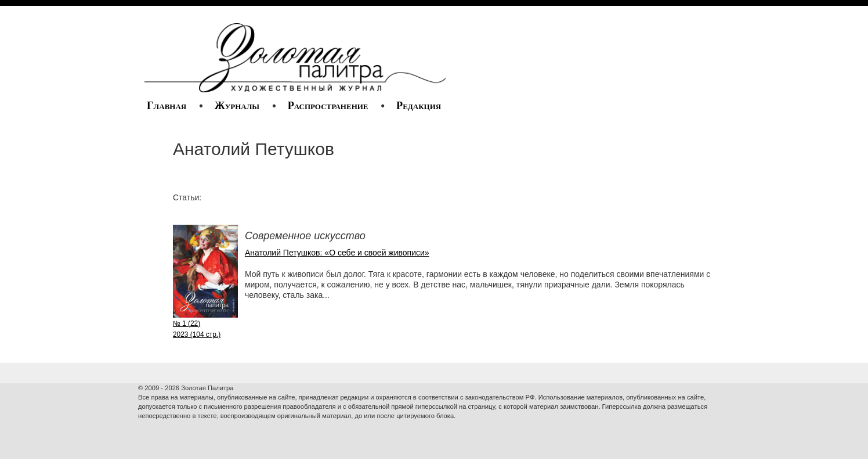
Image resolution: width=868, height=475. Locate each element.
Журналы (237, 106)
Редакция (419, 106)
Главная (167, 106)
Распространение (328, 106)
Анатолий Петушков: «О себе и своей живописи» (337, 253)
